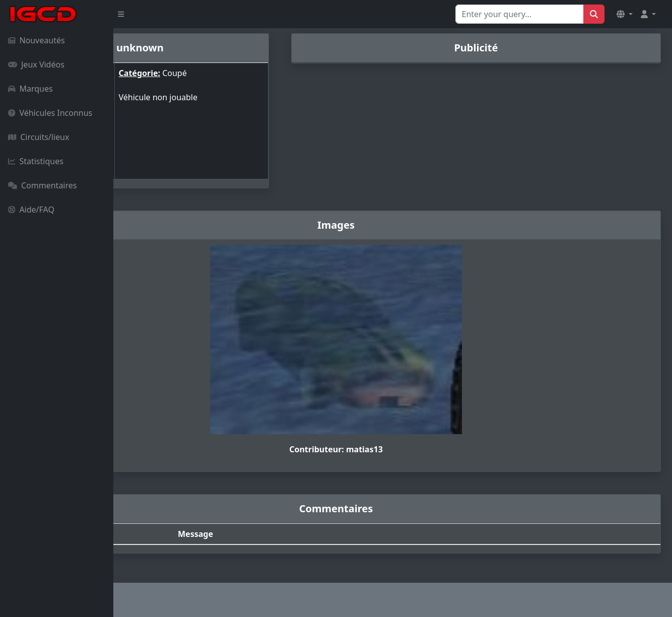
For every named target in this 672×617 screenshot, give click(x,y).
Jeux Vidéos (36, 64)
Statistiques (36, 161)
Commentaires (42, 185)
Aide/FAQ (31, 210)
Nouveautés (37, 40)
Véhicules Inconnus (50, 113)
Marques (30, 89)
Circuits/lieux (39, 137)
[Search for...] (520, 14)
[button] (625, 14)
